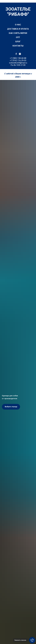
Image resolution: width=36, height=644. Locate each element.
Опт (18, 37)
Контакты (18, 46)
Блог (18, 42)
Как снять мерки (18, 33)
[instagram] (20, 54)
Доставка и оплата (18, 29)
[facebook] (16, 54)
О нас (18, 25)
